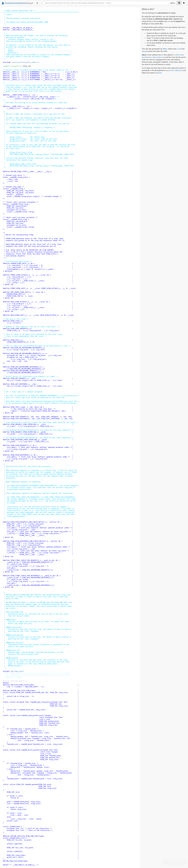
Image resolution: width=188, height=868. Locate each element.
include (9, 3)
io (26, 3)
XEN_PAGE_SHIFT (17, 671)
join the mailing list (175, 70)
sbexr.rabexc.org (159, 57)
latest (173, 3)
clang (144, 51)
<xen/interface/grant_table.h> (25, 62)
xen (14, 3)
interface (21, 3)
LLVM (179, 49)
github (159, 73)
